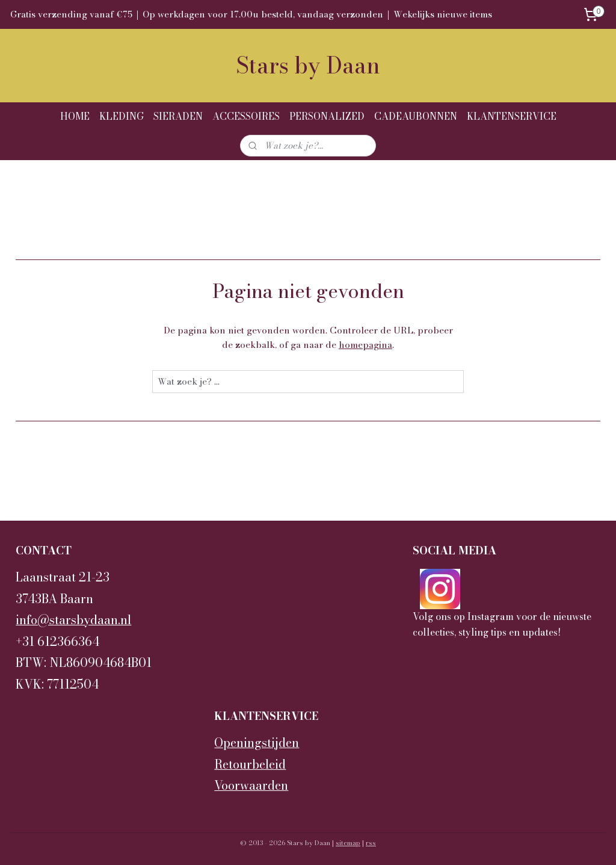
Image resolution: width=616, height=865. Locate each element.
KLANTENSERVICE (512, 116)
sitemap (348, 843)
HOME (75, 116)
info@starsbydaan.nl (73, 620)
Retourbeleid (250, 764)
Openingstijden (257, 743)
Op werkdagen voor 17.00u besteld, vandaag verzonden (263, 14)
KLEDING (122, 116)
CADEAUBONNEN (416, 116)
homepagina (365, 345)
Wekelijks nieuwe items (443, 14)
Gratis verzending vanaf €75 (71, 14)
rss (371, 843)
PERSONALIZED (327, 116)
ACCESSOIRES (246, 116)
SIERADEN (178, 116)
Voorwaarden (251, 786)
